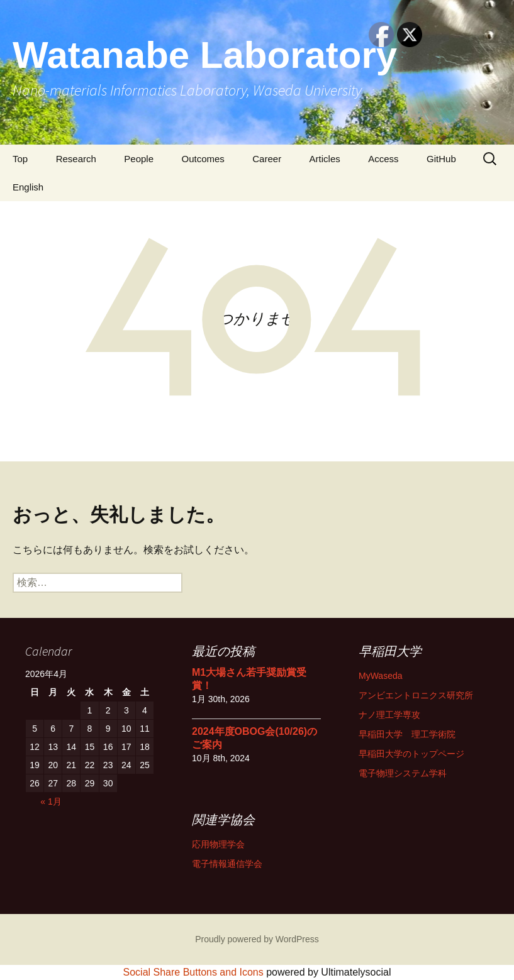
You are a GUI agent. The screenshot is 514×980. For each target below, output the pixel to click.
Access (383, 159)
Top (20, 159)
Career (267, 159)
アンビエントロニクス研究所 (416, 695)
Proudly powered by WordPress (257, 939)
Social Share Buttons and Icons (193, 972)
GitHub (441, 159)
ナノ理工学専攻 (389, 715)
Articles (325, 159)
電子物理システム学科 (403, 773)
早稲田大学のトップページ (411, 754)
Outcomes (203, 159)
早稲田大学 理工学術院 (407, 734)
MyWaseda (381, 676)
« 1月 (51, 801)
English (28, 187)
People (139, 159)
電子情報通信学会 (227, 864)
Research (76, 159)
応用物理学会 (218, 844)
